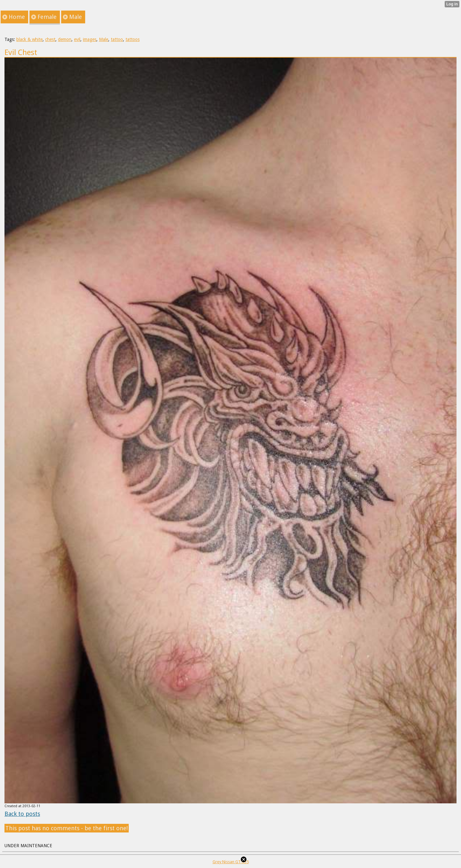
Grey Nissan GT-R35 (231, 862)
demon (65, 39)
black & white (29, 39)
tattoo (117, 39)
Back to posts (22, 814)
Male (104, 39)
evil (77, 39)
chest (50, 39)
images (90, 39)
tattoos (133, 39)
